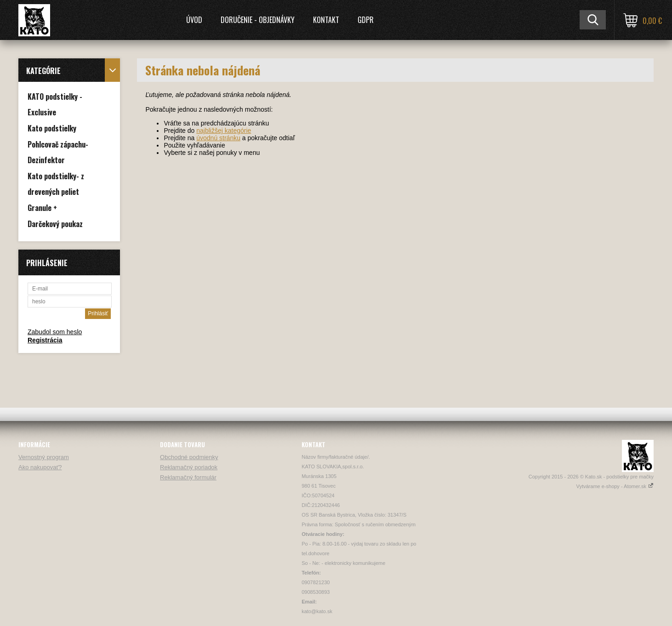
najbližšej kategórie (224, 131)
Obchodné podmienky (189, 457)
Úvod (194, 20)
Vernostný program (44, 457)
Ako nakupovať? (40, 467)
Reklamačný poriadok (189, 467)
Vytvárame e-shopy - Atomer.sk (615, 486)
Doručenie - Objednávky (258, 20)
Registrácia (45, 340)
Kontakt (326, 20)
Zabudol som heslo (55, 332)
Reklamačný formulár (188, 477)
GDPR (366, 20)
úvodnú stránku (218, 138)
